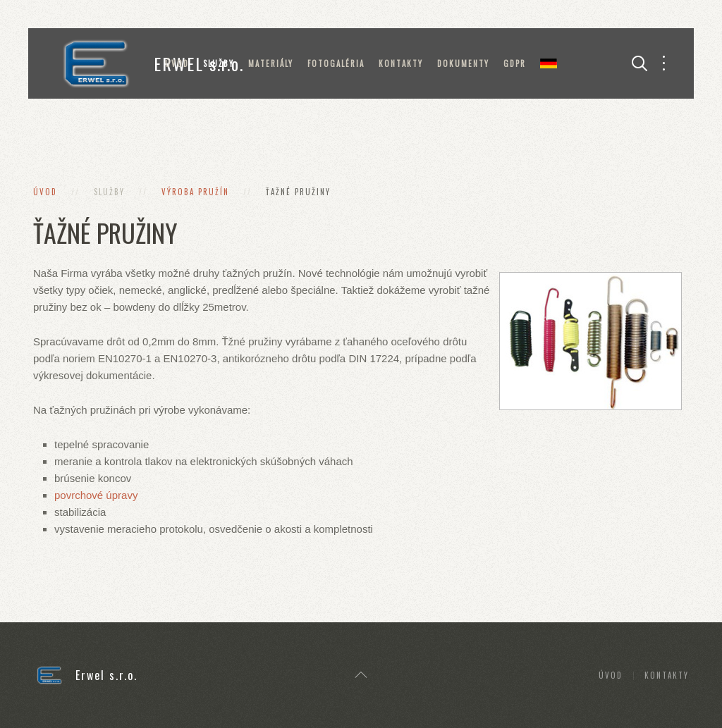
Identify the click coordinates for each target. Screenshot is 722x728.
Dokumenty (463, 63)
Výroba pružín (195, 192)
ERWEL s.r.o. (148, 63)
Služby (219, 63)
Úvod (177, 63)
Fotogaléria (336, 63)
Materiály (271, 63)
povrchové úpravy (96, 495)
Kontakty (401, 63)
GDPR (515, 63)
